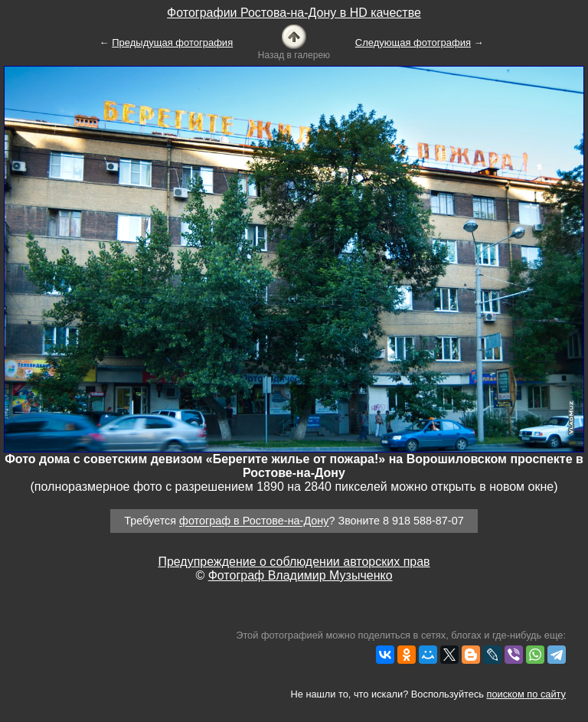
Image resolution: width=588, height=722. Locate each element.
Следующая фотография (413, 42)
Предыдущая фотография (172, 42)
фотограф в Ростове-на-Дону (254, 521)
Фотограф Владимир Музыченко (301, 575)
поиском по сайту (526, 694)
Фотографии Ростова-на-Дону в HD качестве (294, 13)
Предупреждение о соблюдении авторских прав (294, 562)
